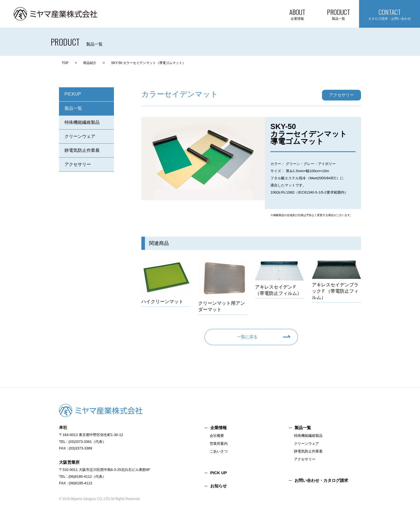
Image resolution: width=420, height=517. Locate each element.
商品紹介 (90, 63)
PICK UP (219, 473)
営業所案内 (219, 444)
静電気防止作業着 (82, 150)
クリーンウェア (80, 136)
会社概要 (217, 436)
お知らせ (219, 486)
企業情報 (219, 428)
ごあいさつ (219, 451)
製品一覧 (73, 108)
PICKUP (73, 94)
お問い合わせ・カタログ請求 (321, 480)
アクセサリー (78, 164)
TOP (65, 63)
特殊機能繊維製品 (82, 122)
